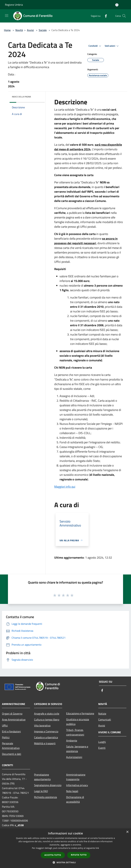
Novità (19, 30)
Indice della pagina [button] (21, 97)
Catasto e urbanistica (46, 737)
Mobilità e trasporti (45, 743)
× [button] (127, 832)
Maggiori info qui (65, 487)
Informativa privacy (77, 785)
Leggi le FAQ (41, 791)
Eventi (102, 748)
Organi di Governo (12, 714)
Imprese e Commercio (46, 731)
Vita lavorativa (42, 725)
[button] (65, 862)
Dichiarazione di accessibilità (75, 799)
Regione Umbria (14, 5)
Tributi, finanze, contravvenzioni (75, 732)
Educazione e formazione (80, 713)
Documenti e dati (12, 754)
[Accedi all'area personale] (117, 5)
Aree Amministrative (14, 720)
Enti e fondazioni (11, 731)
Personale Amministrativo (11, 746)
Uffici (5, 725)
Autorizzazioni (74, 757)
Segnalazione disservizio (48, 785)
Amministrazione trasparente (76, 777)
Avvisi (30, 30)
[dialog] (65, 848)
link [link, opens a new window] (97, 848)
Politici (6, 737)
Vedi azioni (112, 46)
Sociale (43, 30)
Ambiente (72, 741)
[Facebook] (105, 16)
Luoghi (102, 742)
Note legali (72, 791)
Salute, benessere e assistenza (77, 749)
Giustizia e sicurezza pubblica (78, 722)
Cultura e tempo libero (47, 720)
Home (7, 30)
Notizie (102, 714)
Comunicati (105, 720)
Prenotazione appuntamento (42, 777)
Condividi (95, 46)
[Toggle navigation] (7, 16)
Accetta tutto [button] (53, 855)
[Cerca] (124, 16)
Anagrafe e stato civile (47, 714)
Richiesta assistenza (45, 797)
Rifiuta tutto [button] (79, 855)
